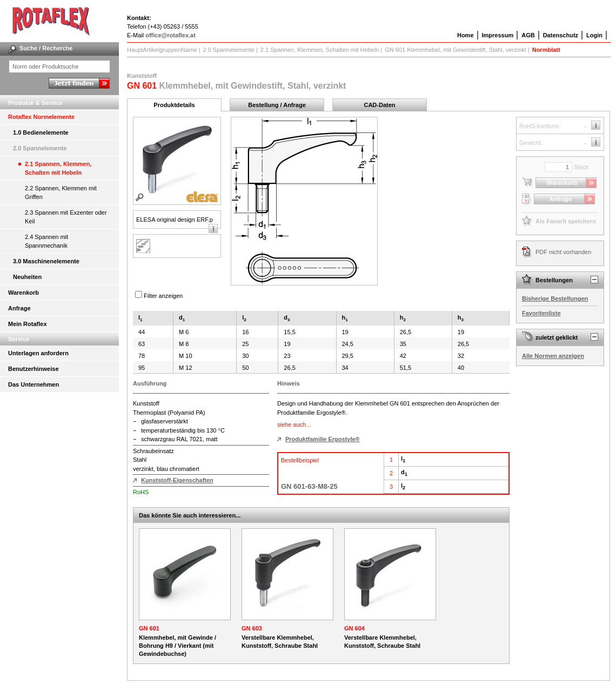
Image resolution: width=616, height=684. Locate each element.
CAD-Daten (379, 105)
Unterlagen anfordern (38, 353)
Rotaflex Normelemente (41, 117)
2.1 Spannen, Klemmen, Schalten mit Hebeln (58, 168)
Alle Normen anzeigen (553, 356)
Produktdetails (174, 105)
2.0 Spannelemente (40, 148)
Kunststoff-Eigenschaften (177, 480)
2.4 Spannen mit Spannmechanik (46, 241)
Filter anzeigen (163, 296)
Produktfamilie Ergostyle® (323, 439)
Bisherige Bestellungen (555, 298)
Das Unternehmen (34, 384)
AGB (528, 35)
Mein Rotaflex (28, 324)
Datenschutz (561, 35)
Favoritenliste (541, 313)
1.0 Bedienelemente (41, 132)
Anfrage (19, 308)
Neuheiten (27, 277)
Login (594, 35)
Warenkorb (24, 293)
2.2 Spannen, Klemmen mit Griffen (61, 192)
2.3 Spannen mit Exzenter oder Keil (66, 217)
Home (466, 35)
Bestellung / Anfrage (277, 105)
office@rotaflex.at (170, 35)
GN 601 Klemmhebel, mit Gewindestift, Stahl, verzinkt (456, 50)
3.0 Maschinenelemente (46, 261)
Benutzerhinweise (34, 369)
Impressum (498, 35)
